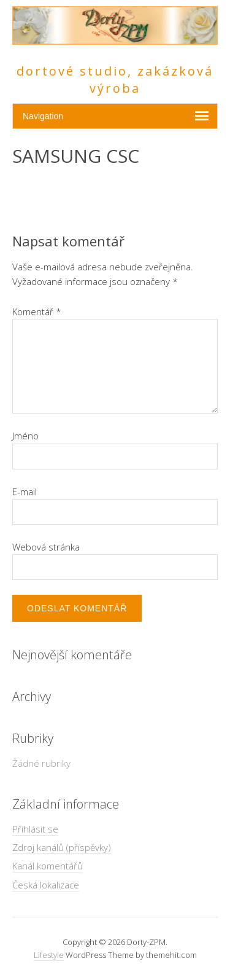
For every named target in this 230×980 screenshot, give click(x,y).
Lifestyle (49, 955)
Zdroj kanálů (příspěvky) (62, 847)
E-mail (25, 492)
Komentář (37, 312)
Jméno (25, 436)
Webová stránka (46, 547)
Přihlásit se (35, 829)
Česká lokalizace (46, 885)
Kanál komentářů (48, 866)
